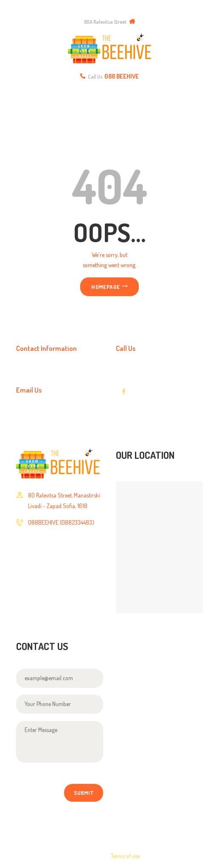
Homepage (105, 287)
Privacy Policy (167, 856)
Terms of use (125, 856)
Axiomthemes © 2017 (41, 856)
